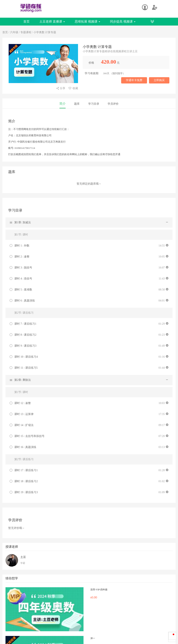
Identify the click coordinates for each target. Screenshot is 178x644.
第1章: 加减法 (23, 222)
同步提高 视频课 (123, 22)
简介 (63, 104)
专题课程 (26, 32)
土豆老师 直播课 (52, 22)
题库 (77, 104)
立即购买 (159, 80)
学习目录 (94, 104)
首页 (26, 22)
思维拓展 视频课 (87, 22)
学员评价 (113, 104)
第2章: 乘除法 (23, 380)
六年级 (15, 32)
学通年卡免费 (134, 80)
